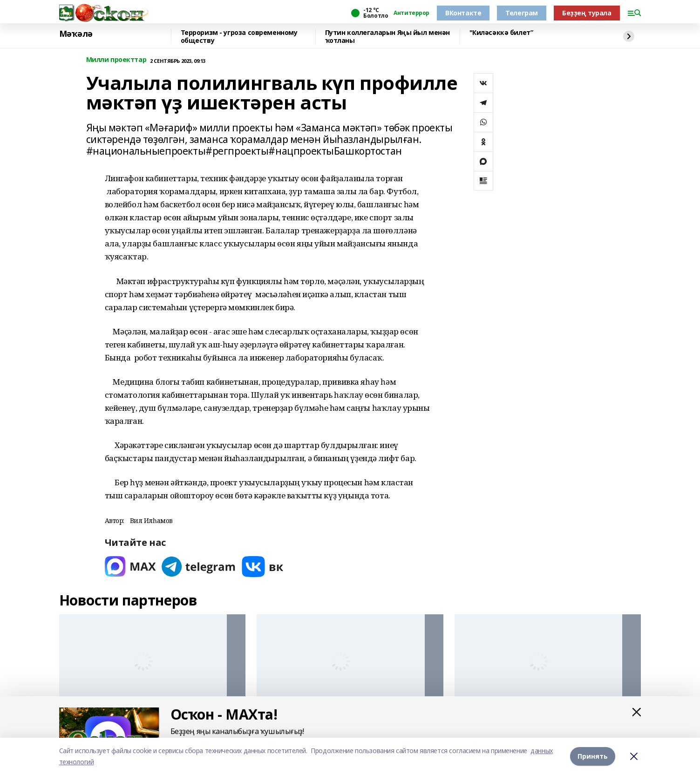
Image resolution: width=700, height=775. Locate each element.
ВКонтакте (463, 13)
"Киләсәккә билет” (501, 33)
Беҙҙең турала (587, 13)
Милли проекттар (116, 60)
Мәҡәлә (76, 34)
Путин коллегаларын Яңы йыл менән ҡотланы (388, 37)
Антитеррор (411, 13)
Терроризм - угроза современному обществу (239, 37)
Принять (593, 756)
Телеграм (522, 13)
